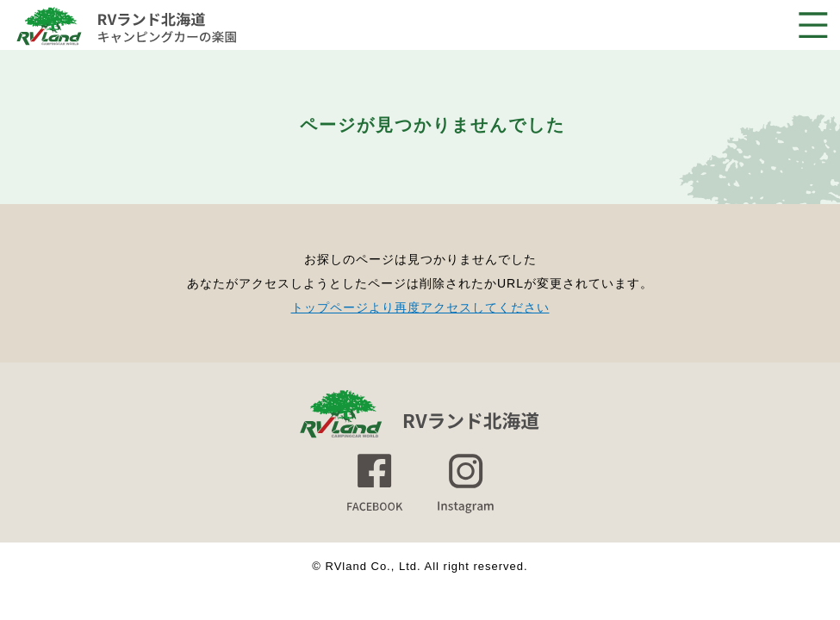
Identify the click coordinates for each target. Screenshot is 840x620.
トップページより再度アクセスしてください (420, 307)
